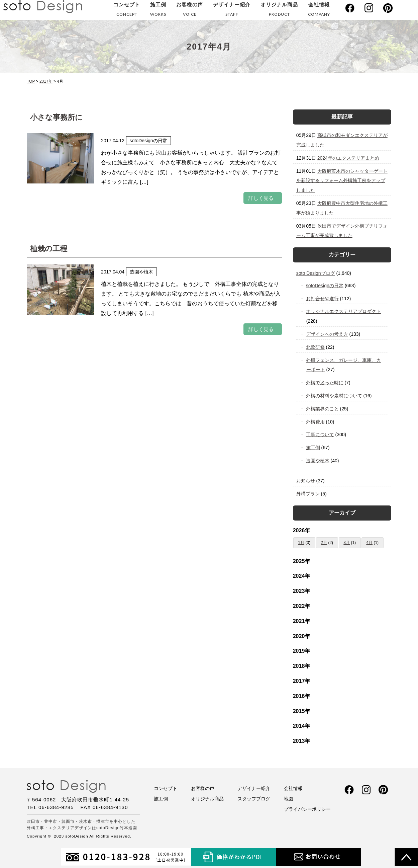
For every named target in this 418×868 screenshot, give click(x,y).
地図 (289, 799)
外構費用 (316, 422)
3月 (347, 543)
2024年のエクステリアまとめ (348, 158)
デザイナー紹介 (232, 11)
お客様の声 (190, 11)
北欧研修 (316, 347)
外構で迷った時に (325, 383)
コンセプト (127, 11)
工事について (320, 435)
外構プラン (308, 494)
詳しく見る (261, 198)
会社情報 (319, 11)
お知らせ (306, 481)
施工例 (158, 11)
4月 (369, 543)
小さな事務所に (56, 117)
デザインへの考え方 (327, 334)
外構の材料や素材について (334, 396)
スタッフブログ (254, 799)
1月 (301, 543)
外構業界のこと (323, 409)
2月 (324, 543)
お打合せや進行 (323, 299)
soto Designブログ (316, 273)
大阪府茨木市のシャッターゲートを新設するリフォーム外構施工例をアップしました (342, 181)
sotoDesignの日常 (325, 286)
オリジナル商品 (279, 11)
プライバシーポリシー (307, 809)
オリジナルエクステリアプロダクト (344, 311)
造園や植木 (318, 461)
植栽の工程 (49, 249)
